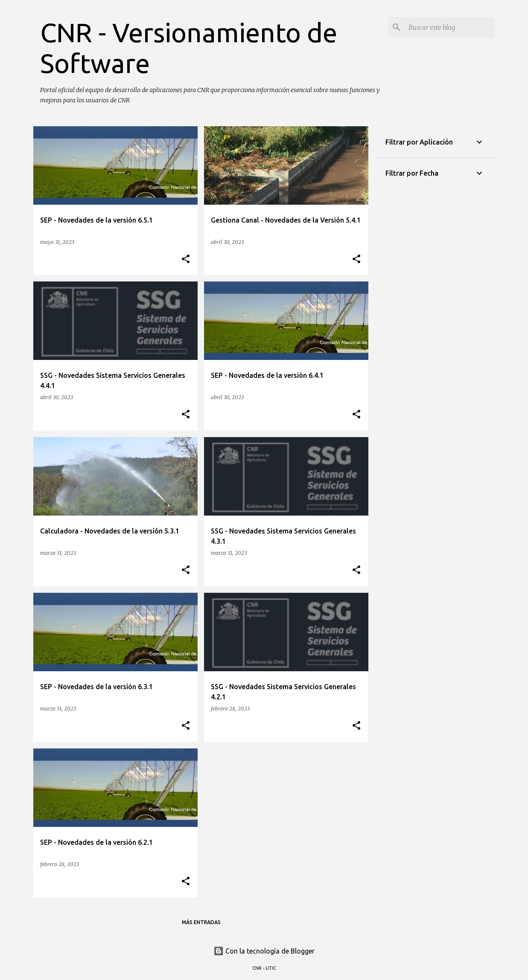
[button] (186, 259)
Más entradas (201, 922)
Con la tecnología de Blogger (264, 951)
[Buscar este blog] (450, 27)
